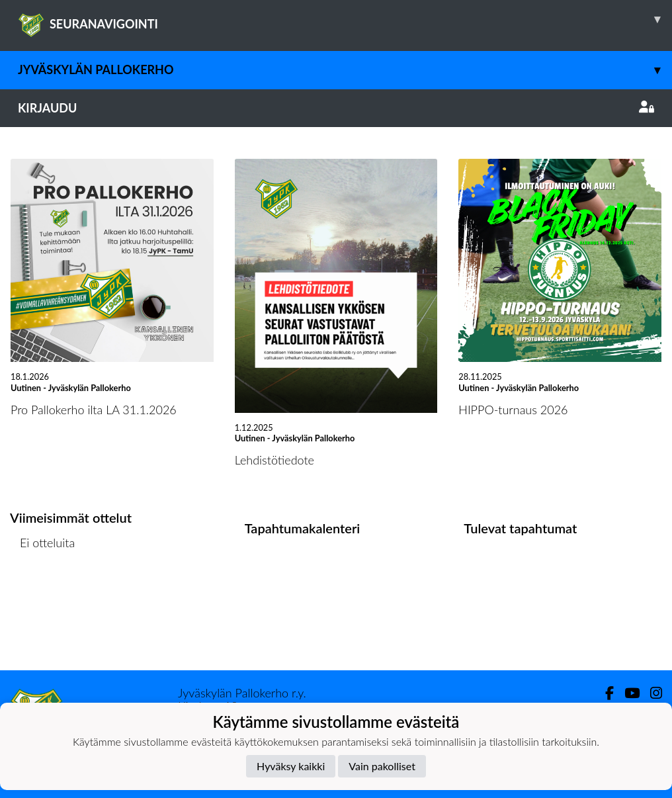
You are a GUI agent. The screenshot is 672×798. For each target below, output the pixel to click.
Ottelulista (43, 594)
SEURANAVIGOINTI (345, 19)
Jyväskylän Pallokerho (345, 70)
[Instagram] (651, 693)
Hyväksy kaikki (291, 766)
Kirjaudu (336, 108)
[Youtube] (627, 693)
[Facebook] (604, 693)
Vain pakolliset (382, 766)
